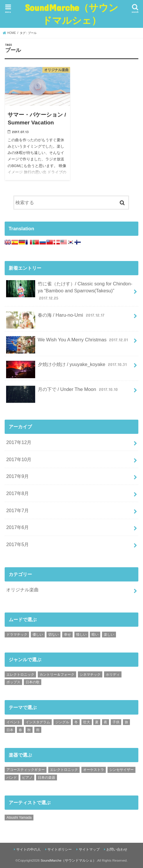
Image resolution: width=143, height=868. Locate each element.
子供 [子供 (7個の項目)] (116, 722)
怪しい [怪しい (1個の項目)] (81, 635)
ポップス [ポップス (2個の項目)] (13, 682)
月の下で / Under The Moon (62, 392)
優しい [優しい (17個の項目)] (38, 635)
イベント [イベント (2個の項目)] (13, 722)
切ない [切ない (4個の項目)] (53, 635)
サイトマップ (89, 849)
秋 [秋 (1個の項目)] (29, 730)
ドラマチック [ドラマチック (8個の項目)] (17, 635)
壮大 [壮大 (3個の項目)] (87, 722)
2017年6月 (17, 527)
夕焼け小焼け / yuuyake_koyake (67, 367)
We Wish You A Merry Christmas (68, 342)
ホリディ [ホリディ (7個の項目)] (113, 675)
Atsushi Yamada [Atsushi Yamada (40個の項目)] (19, 818)
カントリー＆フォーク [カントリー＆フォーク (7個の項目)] (57, 675)
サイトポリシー (60, 849)
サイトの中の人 (28, 849)
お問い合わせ (117, 849)
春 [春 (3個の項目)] (20, 730)
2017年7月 (17, 510)
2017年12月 (19, 442)
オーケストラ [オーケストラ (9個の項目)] (94, 770)
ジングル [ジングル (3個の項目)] (62, 722)
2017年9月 (17, 476)
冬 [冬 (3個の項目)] (76, 722)
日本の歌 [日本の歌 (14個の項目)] (33, 682)
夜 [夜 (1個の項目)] (106, 722)
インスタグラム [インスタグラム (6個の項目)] (38, 722)
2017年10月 (19, 459)
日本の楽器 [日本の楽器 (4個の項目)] (47, 778)
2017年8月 (17, 493)
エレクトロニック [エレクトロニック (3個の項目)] (20, 675)
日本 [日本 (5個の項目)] (10, 730)
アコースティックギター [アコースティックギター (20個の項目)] (26, 770)
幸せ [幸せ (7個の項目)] (67, 635)
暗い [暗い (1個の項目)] (95, 635)
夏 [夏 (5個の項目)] (97, 722)
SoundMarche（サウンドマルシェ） (72, 14)
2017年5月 (17, 544)
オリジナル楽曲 (22, 590)
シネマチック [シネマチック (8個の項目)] (90, 675)
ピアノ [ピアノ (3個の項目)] (27, 778)
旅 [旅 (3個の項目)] (126, 722)
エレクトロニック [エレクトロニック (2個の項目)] (64, 770)
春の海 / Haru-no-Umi (56, 317)
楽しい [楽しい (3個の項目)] (109, 635)
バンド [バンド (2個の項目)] (12, 778)
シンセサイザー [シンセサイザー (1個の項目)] (121, 770)
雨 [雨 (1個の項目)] (38, 730)
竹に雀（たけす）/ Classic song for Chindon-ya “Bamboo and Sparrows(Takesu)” (69, 291)
